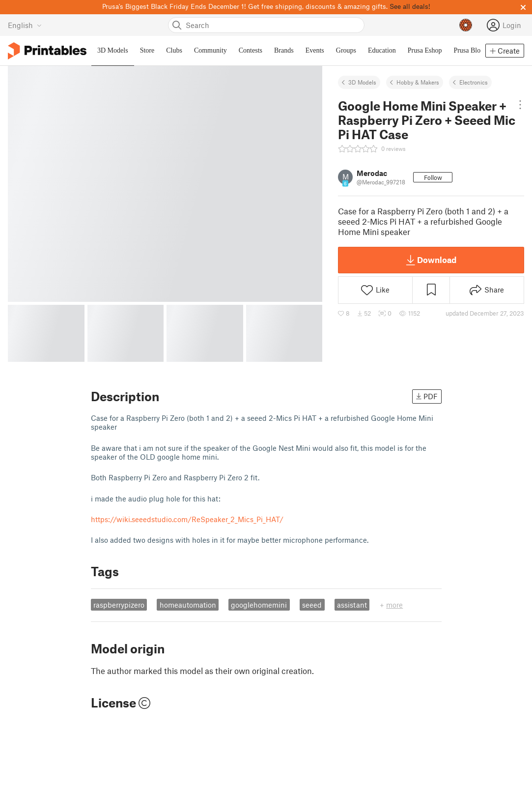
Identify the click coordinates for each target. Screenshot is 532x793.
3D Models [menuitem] (113, 50)
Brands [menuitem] (284, 50)
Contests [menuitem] (251, 50)
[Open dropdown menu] (520, 105)
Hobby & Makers (418, 82)
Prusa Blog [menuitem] (469, 50)
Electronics (474, 82)
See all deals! (410, 6)
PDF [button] (427, 396)
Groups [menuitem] (346, 50)
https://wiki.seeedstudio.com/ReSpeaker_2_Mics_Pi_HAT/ (187, 519)
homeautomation (188, 605)
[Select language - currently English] (25, 25)
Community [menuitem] (210, 50)
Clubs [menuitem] (174, 50)
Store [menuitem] (147, 50)
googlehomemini (259, 605)
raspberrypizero (119, 605)
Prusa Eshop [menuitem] (425, 50)
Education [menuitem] (382, 50)
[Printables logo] (47, 51)
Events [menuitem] (315, 50)
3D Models (362, 82)
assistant (352, 605)
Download (431, 260)
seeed (312, 605)
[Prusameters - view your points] (466, 25)
